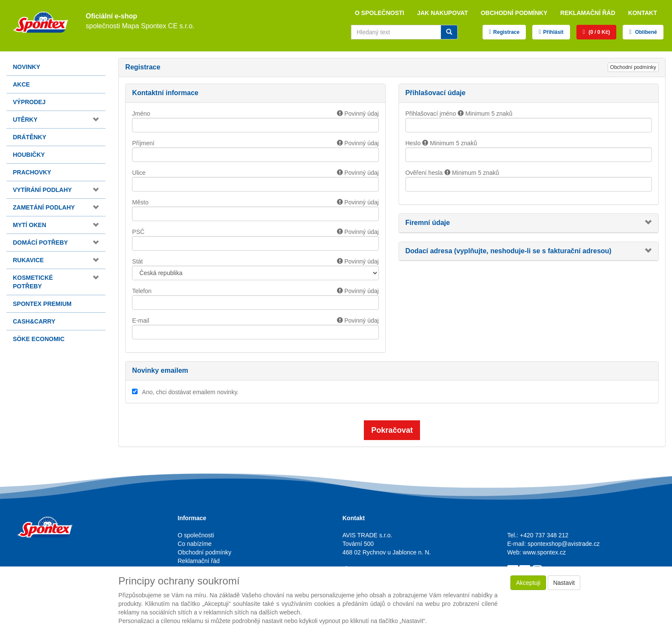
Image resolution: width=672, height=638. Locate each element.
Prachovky (32, 172)
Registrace (506, 32)
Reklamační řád (588, 13)
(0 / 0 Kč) (598, 32)
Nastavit (564, 583)
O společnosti (379, 13)
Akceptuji (528, 583)
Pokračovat (392, 430)
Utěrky (25, 120)
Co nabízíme (195, 544)
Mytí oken (30, 225)
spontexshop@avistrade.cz (564, 544)
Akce (21, 84)
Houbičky (29, 155)
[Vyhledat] (449, 32)
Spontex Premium (42, 304)
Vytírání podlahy (42, 190)
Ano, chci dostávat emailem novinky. (190, 392)
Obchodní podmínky (514, 13)
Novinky (27, 67)
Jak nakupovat (442, 13)
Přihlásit (553, 32)
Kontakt (643, 13)
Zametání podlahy (44, 207)
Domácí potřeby (40, 243)
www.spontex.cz (544, 552)
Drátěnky (30, 137)
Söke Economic (39, 339)
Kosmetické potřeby (33, 282)
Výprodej (29, 102)
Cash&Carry (34, 321)
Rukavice (28, 260)
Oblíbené (645, 32)
